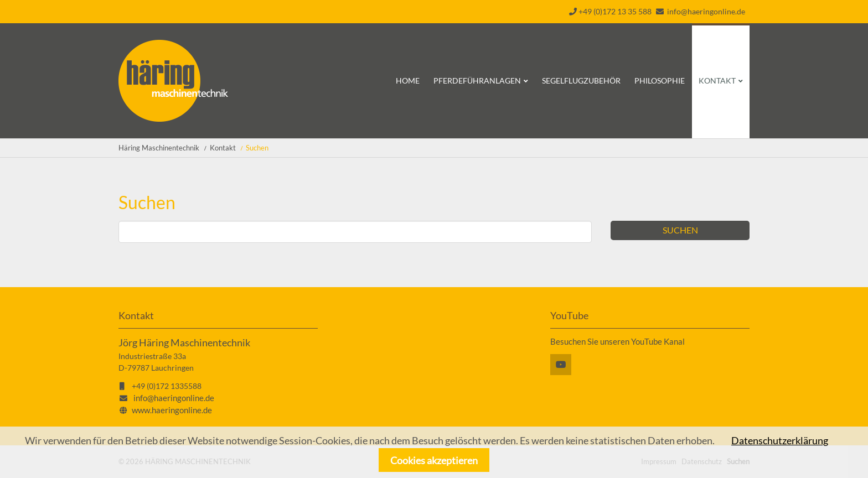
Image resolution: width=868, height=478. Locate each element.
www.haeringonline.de (172, 410)
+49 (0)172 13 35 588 (610, 11)
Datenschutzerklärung (780, 440)
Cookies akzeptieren (434, 460)
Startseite (173, 81)
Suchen (680, 230)
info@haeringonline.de (706, 11)
